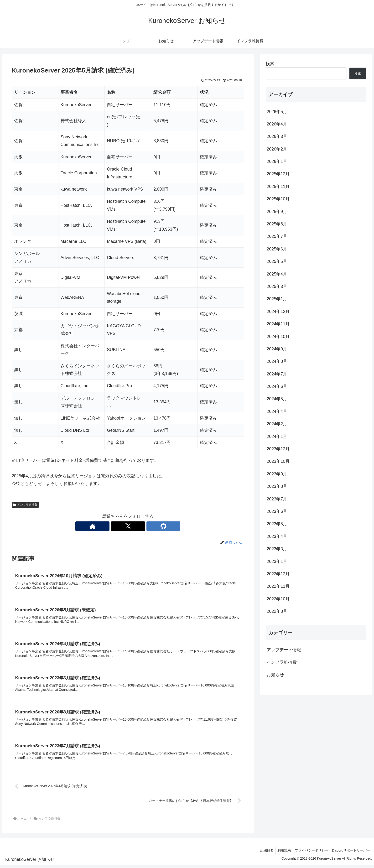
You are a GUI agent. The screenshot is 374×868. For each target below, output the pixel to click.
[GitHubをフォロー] (139, 526)
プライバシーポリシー (310, 853)
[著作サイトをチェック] (117, 526)
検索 (270, 64)
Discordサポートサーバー (351, 853)
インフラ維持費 (25, 505)
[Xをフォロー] (128, 526)
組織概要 (263, 853)
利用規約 (281, 853)
